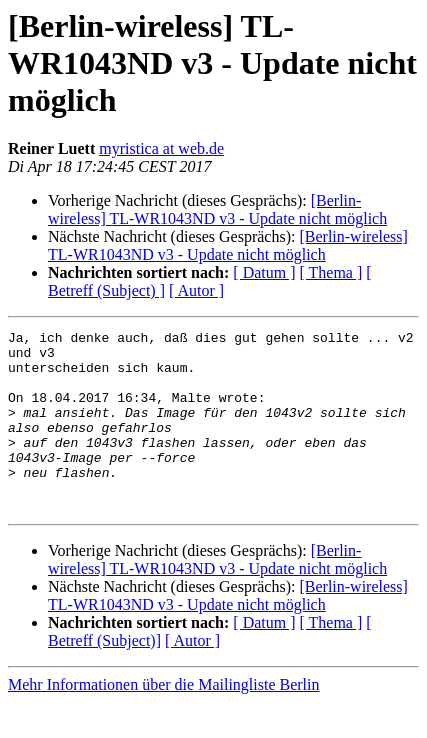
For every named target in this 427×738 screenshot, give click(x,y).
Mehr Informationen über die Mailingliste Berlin (163, 720)
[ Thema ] (331, 272)
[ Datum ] (264, 272)
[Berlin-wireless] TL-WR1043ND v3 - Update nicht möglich (217, 209)
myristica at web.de (161, 148)
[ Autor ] (196, 290)
